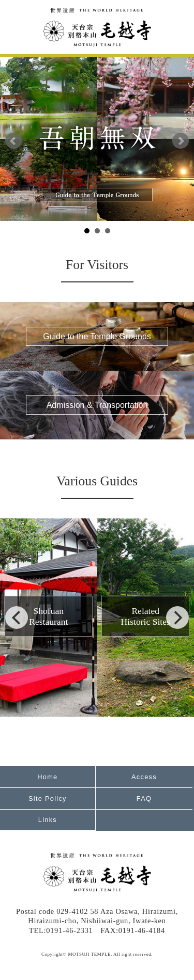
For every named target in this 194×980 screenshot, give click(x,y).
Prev (13, 141)
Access (144, 777)
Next (181, 141)
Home (47, 777)
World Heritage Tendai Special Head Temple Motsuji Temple (97, 27)
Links (48, 820)
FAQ (144, 799)
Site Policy (48, 799)
